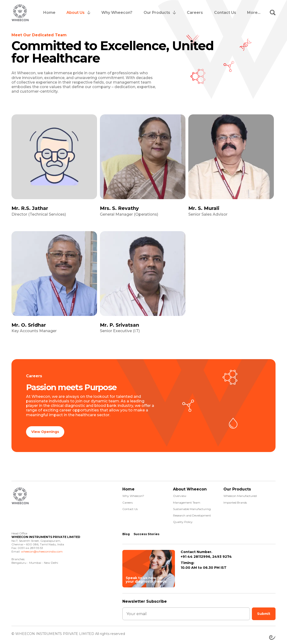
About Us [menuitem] (76, 13)
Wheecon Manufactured (240, 494)
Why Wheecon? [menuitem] (117, 13)
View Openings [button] (45, 431)
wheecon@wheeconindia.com (42, 550)
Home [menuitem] (49, 13)
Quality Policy (183, 520)
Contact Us (130, 507)
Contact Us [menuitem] (225, 13)
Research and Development (192, 514)
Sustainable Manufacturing (192, 507)
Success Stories (146, 532)
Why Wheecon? (133, 494)
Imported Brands (235, 501)
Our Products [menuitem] (157, 13)
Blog (126, 532)
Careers (127, 501)
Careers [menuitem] (195, 13)
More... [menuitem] (254, 13)
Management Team (187, 501)
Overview (180, 494)
